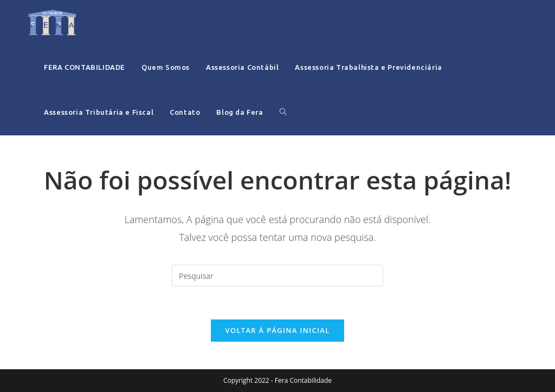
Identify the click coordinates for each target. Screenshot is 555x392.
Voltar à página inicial (277, 330)
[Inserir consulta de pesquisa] (277, 276)
